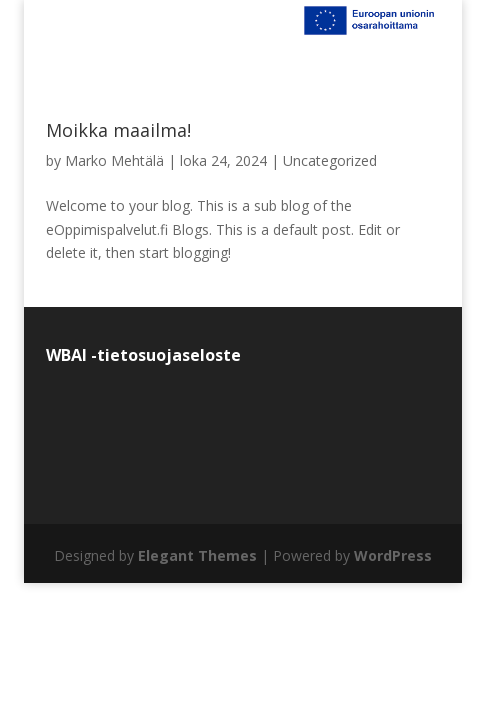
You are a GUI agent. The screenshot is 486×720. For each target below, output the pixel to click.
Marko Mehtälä (114, 160)
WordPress (393, 555)
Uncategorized (330, 160)
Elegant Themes (197, 555)
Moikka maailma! (118, 130)
